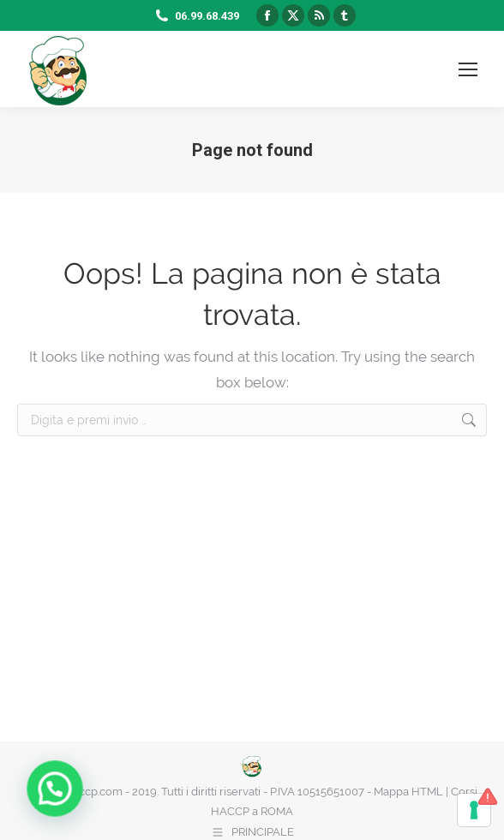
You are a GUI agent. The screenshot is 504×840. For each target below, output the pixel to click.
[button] (13, 803)
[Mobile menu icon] (468, 69)
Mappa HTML (408, 792)
